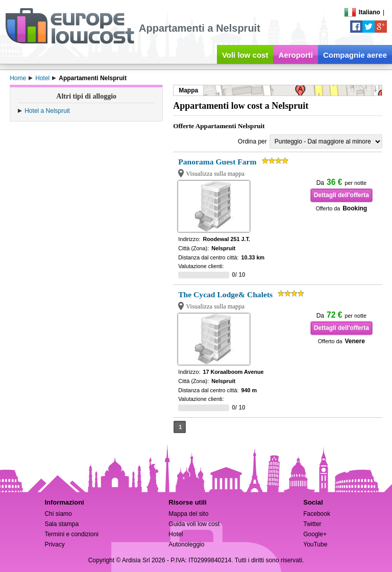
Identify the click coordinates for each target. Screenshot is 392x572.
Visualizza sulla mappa (215, 174)
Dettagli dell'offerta (341, 195)
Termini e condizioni (71, 534)
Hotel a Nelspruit (47, 111)
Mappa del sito (188, 514)
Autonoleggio (186, 544)
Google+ (315, 534)
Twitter (312, 524)
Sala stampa (62, 524)
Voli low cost (245, 55)
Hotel (176, 534)
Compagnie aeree (355, 55)
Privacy (54, 544)
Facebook (317, 514)
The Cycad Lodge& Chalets (225, 294)
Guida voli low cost (194, 524)
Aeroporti (296, 55)
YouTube (315, 544)
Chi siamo (58, 514)
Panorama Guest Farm (217, 162)
